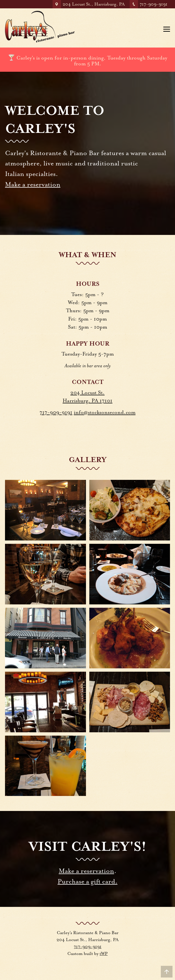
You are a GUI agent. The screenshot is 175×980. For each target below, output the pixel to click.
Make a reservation (33, 184)
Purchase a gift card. (87, 881)
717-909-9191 (56, 412)
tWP (104, 954)
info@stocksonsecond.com (105, 412)
